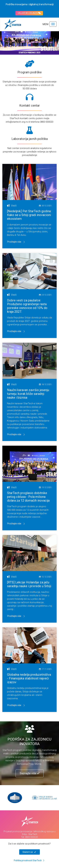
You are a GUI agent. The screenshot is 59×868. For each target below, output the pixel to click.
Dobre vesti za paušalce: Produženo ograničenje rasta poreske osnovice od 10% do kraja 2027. (27, 306)
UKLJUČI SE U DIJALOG (29, 13)
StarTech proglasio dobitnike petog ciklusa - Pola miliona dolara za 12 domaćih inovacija (28, 497)
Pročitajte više (16, 242)
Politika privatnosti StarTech (30, 860)
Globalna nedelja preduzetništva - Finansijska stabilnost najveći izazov (29, 678)
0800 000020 (31, 837)
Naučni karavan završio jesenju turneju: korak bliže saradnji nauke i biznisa (28, 394)
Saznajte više (30, 773)
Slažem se (29, 852)
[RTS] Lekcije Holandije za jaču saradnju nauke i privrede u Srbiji (29, 584)
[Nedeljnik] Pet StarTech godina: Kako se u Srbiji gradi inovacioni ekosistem (29, 215)
